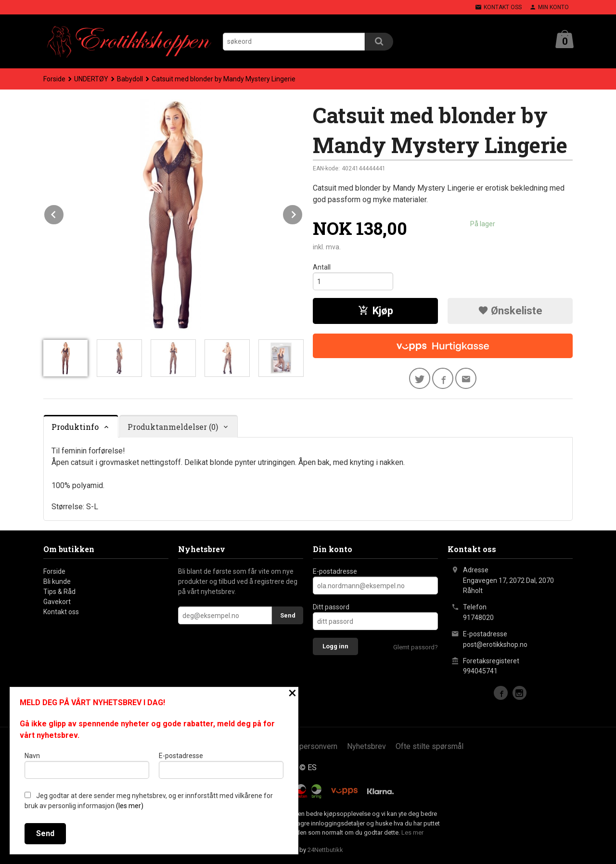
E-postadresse (335, 571)
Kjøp (376, 311)
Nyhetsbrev (366, 746)
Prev (64, 213)
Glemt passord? (416, 647)
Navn (87, 765)
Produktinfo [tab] (75, 427)
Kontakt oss (61, 612)
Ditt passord (331, 607)
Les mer (412, 832)
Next (303, 213)
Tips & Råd (59, 592)
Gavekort (57, 602)
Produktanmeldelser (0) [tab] (173, 427)
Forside (54, 79)
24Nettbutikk (325, 850)
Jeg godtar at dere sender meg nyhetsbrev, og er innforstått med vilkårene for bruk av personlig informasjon (149, 801)
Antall (322, 267)
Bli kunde (57, 581)
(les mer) (130, 806)
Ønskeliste (510, 311)
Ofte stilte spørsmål (430, 746)
